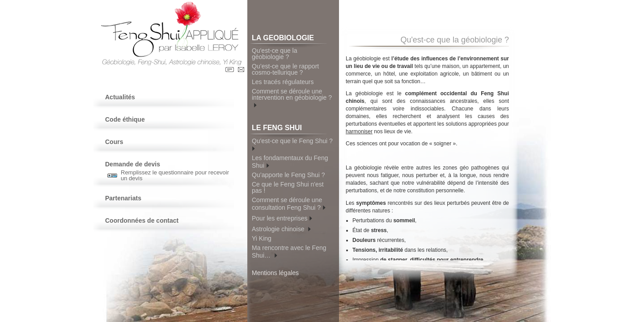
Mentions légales (275, 273)
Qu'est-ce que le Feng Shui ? (293, 144)
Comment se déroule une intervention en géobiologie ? (292, 98)
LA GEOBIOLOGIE (289, 39)
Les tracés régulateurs (283, 82)
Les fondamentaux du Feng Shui (290, 162)
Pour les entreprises (282, 218)
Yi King (262, 238)
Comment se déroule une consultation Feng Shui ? (289, 204)
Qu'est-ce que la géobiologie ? (275, 54)
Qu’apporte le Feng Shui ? (288, 175)
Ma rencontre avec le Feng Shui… (289, 252)
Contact (241, 70)
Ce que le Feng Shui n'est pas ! (288, 187)
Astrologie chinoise (281, 228)
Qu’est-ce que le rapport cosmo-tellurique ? (285, 69)
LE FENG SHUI (289, 129)
